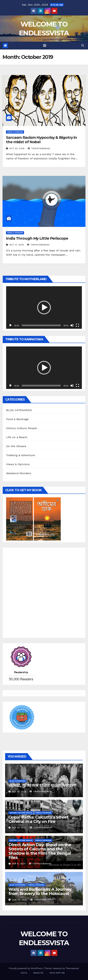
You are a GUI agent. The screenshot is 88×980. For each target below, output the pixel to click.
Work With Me (57, 973)
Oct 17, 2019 (17, 245)
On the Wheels (16, 446)
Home (24, 973)
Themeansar (72, 968)
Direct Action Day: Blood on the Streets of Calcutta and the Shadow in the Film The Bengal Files (40, 851)
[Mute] (72, 325)
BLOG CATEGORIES (19, 410)
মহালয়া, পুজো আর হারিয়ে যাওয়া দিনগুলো (42, 785)
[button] (83, 45)
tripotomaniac (39, 148)
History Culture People (22, 428)
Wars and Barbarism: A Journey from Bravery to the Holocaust (40, 891)
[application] (44, 308)
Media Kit (38, 973)
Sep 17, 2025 (19, 792)
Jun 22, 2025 (20, 900)
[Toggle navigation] (45, 46)
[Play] (11, 325)
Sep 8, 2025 (19, 864)
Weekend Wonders (19, 473)
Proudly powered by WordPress (26, 968)
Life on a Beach (17, 437)
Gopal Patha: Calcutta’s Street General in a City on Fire (38, 819)
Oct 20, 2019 (17, 148)
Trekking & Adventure (21, 455)
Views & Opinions (15, 132)
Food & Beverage (17, 419)
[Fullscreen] (77, 325)
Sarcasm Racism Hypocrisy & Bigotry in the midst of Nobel (41, 140)
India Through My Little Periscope (37, 238)
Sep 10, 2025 (19, 828)
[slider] (41, 325)
